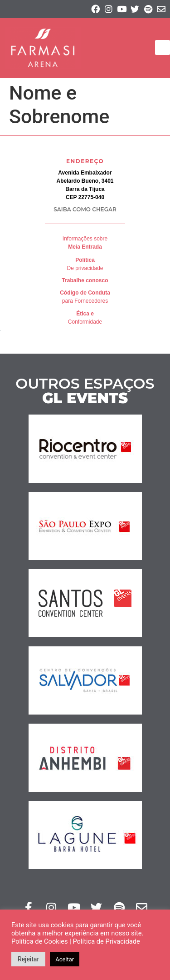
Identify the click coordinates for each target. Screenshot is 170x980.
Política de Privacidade (106, 941)
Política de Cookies (40, 941)
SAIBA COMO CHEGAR (85, 209)
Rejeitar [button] (28, 959)
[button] (163, 47)
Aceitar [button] (65, 959)
